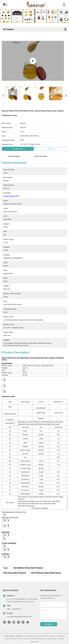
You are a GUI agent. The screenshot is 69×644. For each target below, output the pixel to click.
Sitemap (19, 636)
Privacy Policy (9, 636)
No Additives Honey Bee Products (28, 568)
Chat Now (51, 149)
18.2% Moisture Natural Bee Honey (46, 573)
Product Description (41, 156)
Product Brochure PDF (11, 196)
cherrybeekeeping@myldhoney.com (20, 617)
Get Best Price (18, 149)
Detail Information (14, 156)
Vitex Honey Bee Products (15, 573)
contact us (49, 624)
